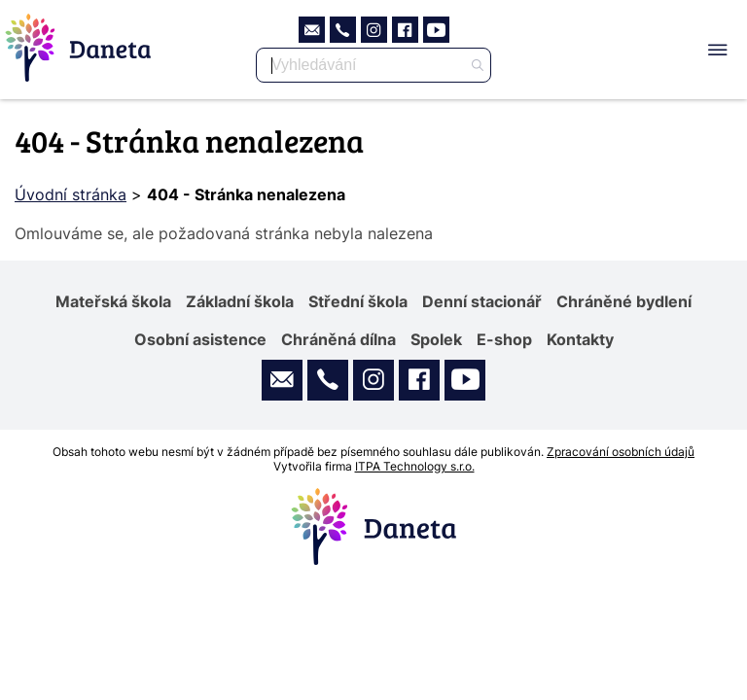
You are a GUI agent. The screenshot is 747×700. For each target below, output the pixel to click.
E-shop (504, 339)
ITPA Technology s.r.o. (415, 466)
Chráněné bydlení (624, 301)
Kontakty (580, 339)
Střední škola (358, 301)
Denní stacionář (482, 301)
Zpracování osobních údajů (621, 452)
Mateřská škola (113, 301)
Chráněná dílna (338, 339)
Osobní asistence (200, 339)
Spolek (436, 339)
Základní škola (240, 301)
